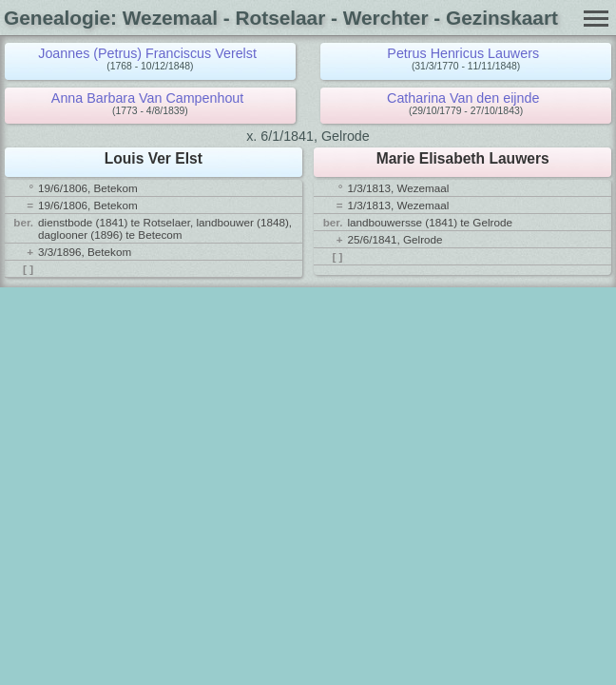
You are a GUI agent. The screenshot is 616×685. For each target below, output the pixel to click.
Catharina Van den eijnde (463, 98)
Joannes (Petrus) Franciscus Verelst (147, 53)
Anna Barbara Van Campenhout (147, 98)
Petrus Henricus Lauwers (463, 53)
